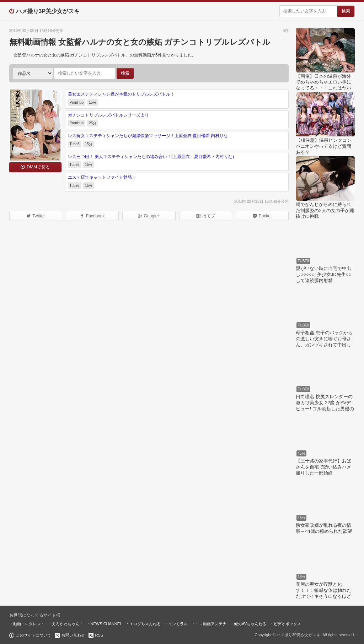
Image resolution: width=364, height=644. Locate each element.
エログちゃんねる (145, 624)
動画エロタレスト (29, 624)
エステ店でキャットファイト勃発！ (102, 177)
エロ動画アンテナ (211, 624)
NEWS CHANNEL (106, 624)
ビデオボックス (287, 624)
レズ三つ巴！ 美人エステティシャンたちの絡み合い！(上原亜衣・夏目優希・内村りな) (151, 157)
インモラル (178, 624)
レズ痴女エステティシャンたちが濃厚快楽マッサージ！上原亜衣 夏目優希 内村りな (148, 136)
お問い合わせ (73, 635)
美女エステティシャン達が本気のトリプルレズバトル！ (121, 94)
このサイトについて (34, 635)
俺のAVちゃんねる (250, 624)
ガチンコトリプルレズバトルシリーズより (108, 115)
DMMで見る (38, 167)
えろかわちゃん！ (68, 624)
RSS (99, 635)
